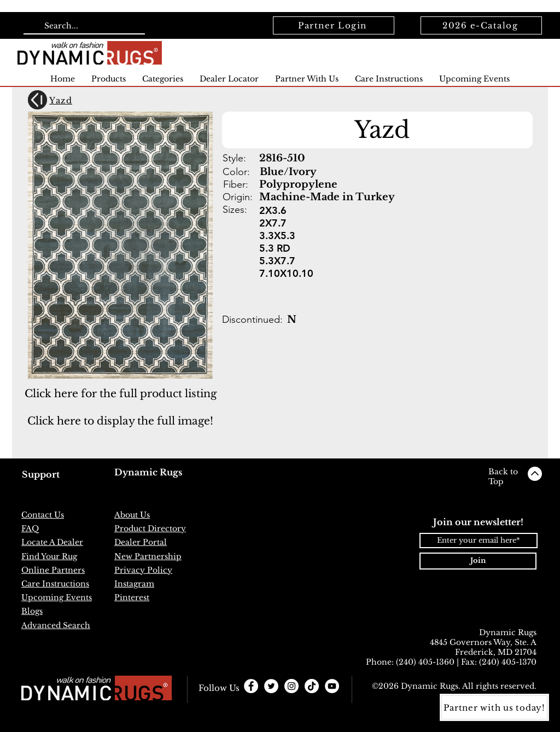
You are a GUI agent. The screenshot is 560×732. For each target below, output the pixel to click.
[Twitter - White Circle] (271, 686)
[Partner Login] (334, 25)
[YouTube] (332, 686)
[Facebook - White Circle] (251, 686)
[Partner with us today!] (494, 707)
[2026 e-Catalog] (481, 25)
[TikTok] (312, 686)
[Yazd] (86, 100)
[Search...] (83, 26)
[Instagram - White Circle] (291, 686)
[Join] (478, 561)
